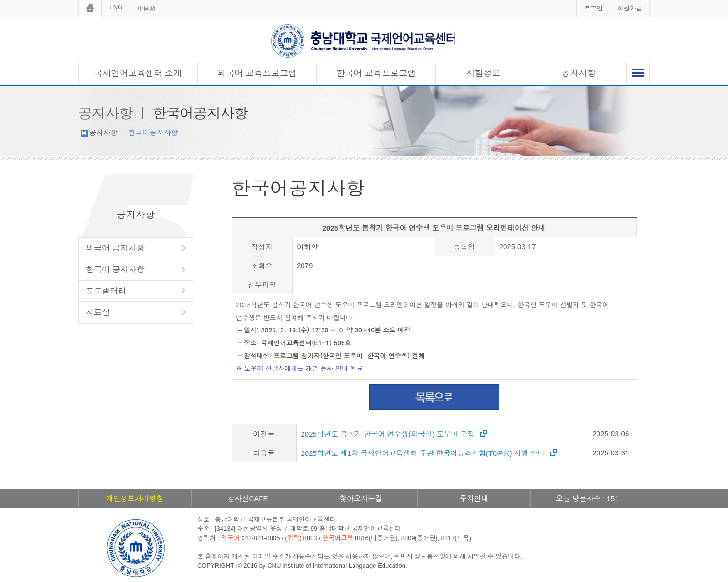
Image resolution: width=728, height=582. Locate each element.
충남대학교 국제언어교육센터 (364, 41)
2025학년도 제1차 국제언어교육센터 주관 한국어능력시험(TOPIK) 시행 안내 (423, 453)
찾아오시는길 (361, 498)
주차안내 (474, 498)
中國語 (147, 8)
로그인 (593, 8)
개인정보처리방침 (135, 498)
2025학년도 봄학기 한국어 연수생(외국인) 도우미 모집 (388, 434)
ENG (116, 7)
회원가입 (630, 8)
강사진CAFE (248, 498)
